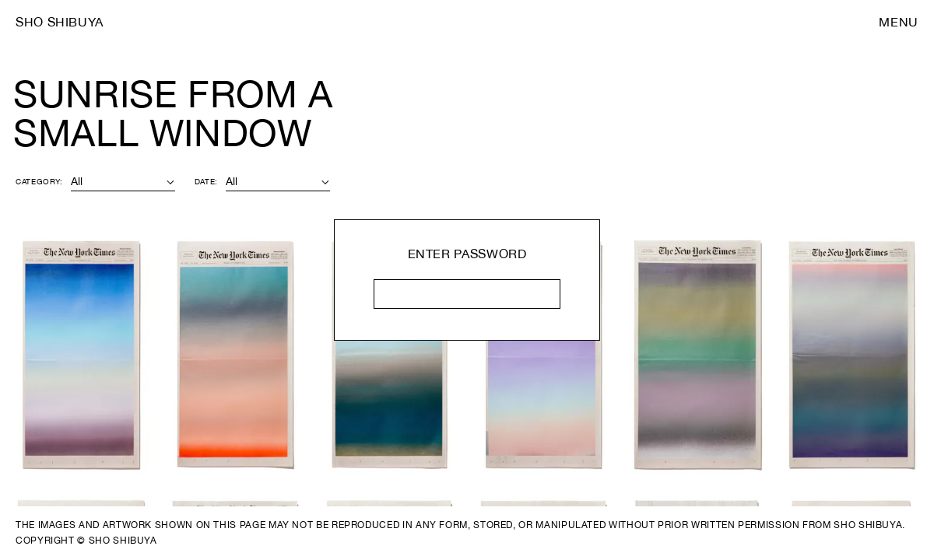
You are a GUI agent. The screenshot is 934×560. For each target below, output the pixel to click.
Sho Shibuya (60, 22)
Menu (899, 22)
